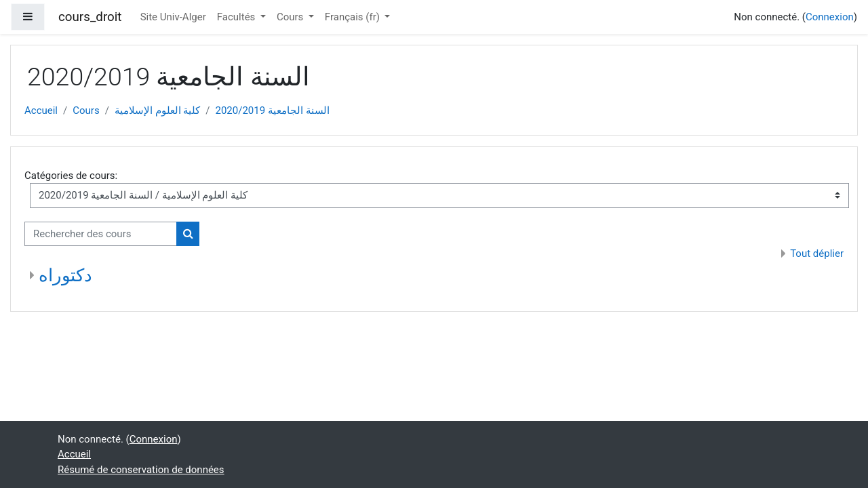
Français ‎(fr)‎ (354, 17)
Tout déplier (817, 253)
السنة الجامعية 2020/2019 (273, 110)
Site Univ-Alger (173, 17)
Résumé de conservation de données (141, 470)
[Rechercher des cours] (101, 234)
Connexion (830, 17)
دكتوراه (65, 275)
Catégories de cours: (71, 176)
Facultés (237, 17)
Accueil (41, 110)
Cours (291, 17)
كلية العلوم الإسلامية (157, 110)
